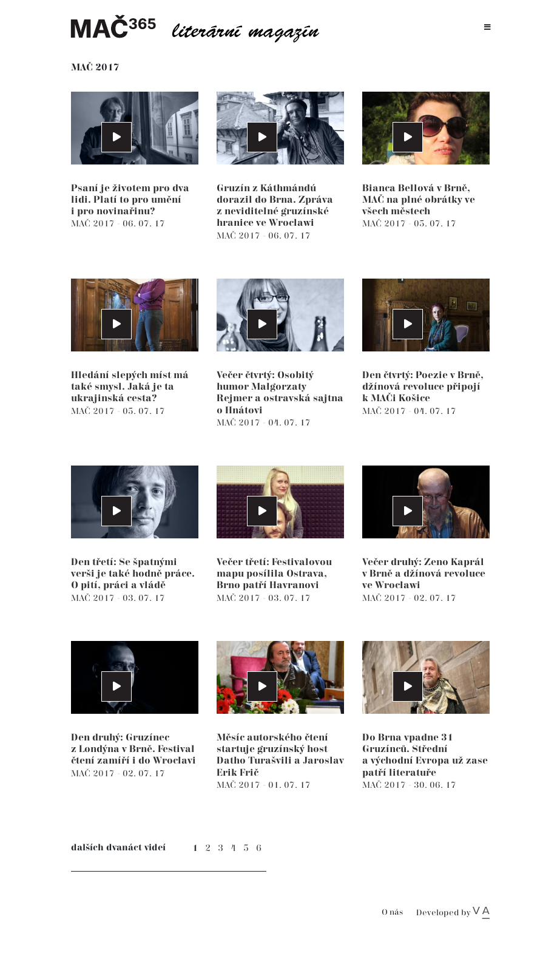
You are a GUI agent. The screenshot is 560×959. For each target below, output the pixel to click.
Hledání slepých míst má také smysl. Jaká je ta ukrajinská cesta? (130, 387)
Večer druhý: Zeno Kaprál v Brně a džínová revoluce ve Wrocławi (424, 574)
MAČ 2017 (94, 224)
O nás (392, 913)
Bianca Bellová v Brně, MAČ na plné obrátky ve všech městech (419, 200)
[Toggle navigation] (487, 28)
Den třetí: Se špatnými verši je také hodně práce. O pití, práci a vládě (133, 574)
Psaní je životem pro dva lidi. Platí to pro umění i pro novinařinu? (130, 200)
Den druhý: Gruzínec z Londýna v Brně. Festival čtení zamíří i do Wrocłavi (133, 749)
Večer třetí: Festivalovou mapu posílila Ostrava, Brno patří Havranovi (274, 574)
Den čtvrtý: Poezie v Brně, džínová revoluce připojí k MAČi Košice (423, 387)
